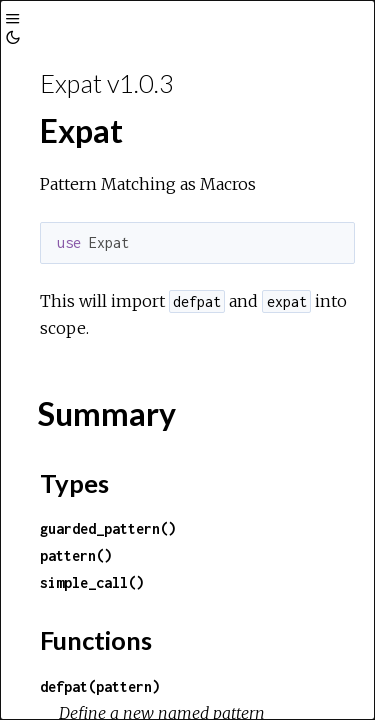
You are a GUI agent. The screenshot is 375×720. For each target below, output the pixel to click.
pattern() (76, 555)
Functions (96, 640)
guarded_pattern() (108, 528)
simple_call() (92, 582)
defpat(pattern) (100, 686)
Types (74, 483)
